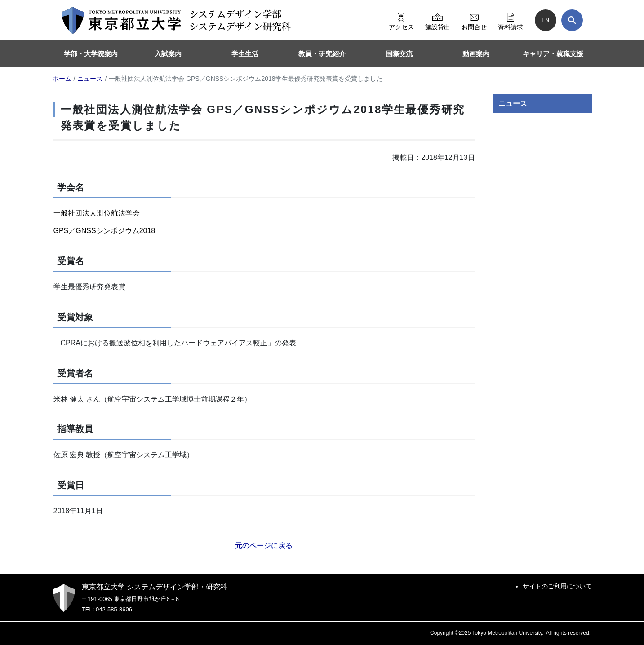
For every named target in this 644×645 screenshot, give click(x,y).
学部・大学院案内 (91, 54)
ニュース (513, 104)
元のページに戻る (264, 546)
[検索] (572, 20)
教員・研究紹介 (322, 54)
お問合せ (474, 20)
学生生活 (245, 54)
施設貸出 (438, 20)
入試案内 (168, 54)
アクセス (401, 20)
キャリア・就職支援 (553, 54)
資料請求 (511, 20)
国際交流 (399, 54)
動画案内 (476, 54)
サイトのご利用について (557, 586)
